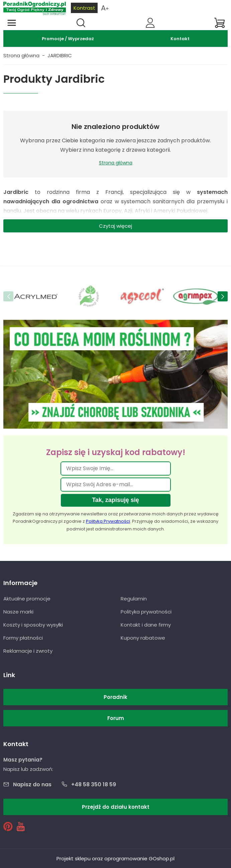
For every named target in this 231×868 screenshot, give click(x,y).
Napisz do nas (32, 784)
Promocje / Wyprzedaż (68, 39)
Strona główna (21, 55)
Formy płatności (23, 638)
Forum (116, 718)
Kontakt (180, 39)
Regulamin (134, 599)
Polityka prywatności (146, 612)
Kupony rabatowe (143, 638)
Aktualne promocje (27, 599)
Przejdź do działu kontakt (116, 807)
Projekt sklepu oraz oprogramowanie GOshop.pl (115, 858)
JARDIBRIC (60, 55)
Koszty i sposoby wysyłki (33, 625)
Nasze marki (18, 612)
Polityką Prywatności (108, 521)
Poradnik (115, 697)
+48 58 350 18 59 (94, 784)
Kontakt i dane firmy (146, 625)
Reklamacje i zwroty (28, 651)
